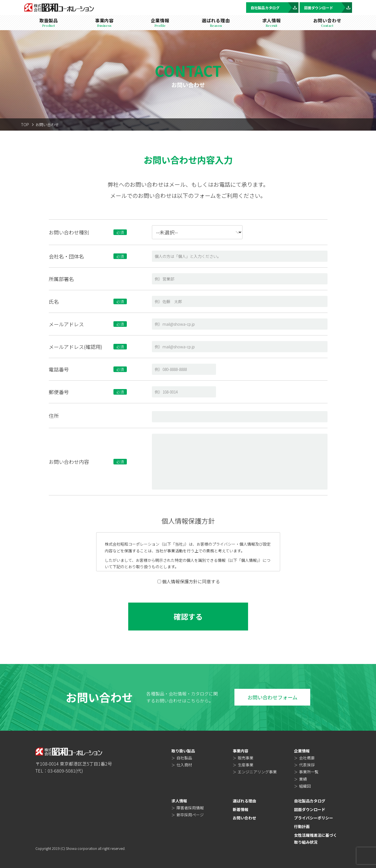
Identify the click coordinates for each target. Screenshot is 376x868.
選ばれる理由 (244, 801)
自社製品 (184, 758)
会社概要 (307, 758)
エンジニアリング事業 (257, 772)
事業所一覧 (309, 772)
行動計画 (302, 826)
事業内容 (241, 751)
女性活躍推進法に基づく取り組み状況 (316, 839)
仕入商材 (184, 765)
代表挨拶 (307, 765)
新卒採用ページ (190, 815)
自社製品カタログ (275, 8)
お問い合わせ (244, 818)
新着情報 (241, 809)
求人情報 (179, 801)
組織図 (305, 786)
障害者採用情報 (190, 808)
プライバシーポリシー (314, 818)
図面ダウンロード (328, 8)
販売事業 (246, 758)
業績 (303, 779)
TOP (25, 124)
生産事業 (246, 765)
